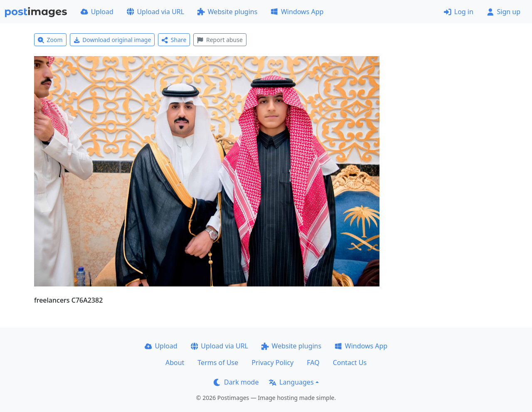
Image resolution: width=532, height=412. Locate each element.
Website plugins (227, 12)
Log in (459, 12)
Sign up (504, 12)
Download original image (112, 40)
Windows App (297, 12)
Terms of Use (218, 363)
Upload (97, 12)
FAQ (313, 363)
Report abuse (220, 40)
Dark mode (236, 382)
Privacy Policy (272, 363)
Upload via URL (155, 12)
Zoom (50, 40)
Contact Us (350, 363)
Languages (291, 382)
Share (174, 40)
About (175, 363)
